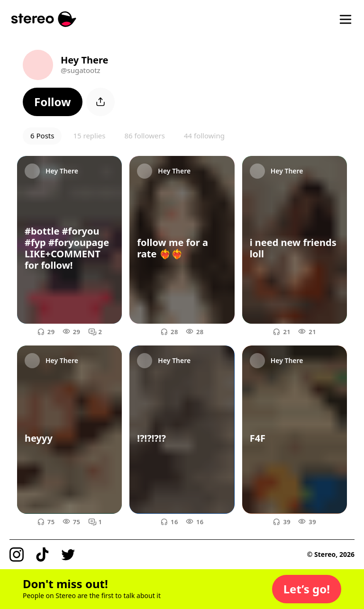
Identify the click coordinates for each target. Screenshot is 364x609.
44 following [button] (204, 136)
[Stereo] (44, 19)
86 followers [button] (144, 136)
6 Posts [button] (42, 136)
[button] (53, 102)
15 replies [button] (89, 136)
